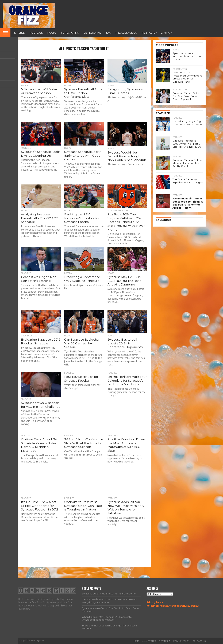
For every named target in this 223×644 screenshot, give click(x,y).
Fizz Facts (149, 33)
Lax (108, 33)
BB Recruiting (93, 33)
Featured (19, 33)
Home (136, 641)
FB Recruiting (70, 33)
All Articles (149, 641)
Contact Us (199, 641)
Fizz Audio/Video (126, 33)
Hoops (52, 33)
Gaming (165, 33)
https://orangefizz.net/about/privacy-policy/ (173, 606)
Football (36, 33)
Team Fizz (165, 641)
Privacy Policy (155, 602)
